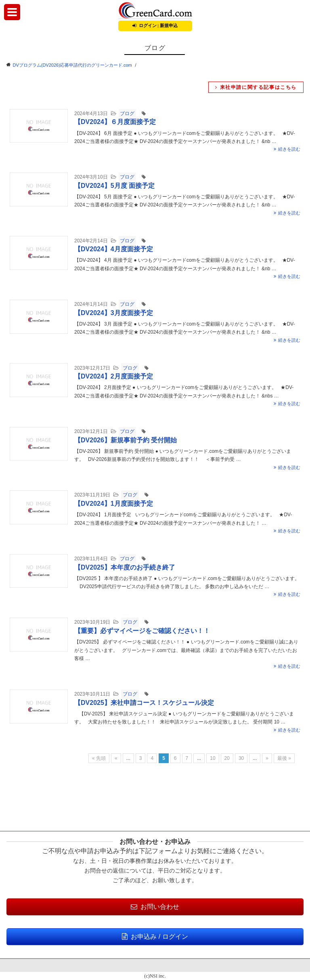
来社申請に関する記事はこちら (256, 87)
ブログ (127, 114)
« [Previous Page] (116, 758)
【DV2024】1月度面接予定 (114, 504)
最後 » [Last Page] (284, 758)
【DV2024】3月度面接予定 (114, 313)
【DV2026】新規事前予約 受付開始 (126, 440)
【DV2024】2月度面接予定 (114, 376)
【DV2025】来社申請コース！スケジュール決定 (144, 703)
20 (227, 758)
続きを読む (287, 149)
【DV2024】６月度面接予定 (115, 122)
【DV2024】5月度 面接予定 (114, 186)
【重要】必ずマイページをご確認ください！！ (142, 631)
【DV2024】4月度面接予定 (114, 249)
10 (213, 758)
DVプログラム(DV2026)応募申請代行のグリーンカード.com (72, 65)
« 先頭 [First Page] (99, 758)
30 (241, 758)
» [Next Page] (267, 758)
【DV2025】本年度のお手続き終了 (125, 567)
